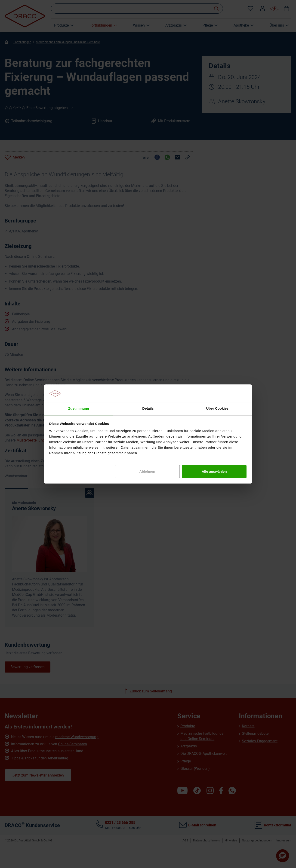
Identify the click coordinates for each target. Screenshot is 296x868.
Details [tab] (148, 408)
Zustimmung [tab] (79, 408)
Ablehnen (147, 471)
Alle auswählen (214, 471)
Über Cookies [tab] (217, 408)
